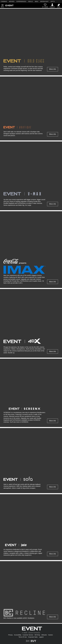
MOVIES (12, 2)
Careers (50, 635)
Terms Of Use (23, 637)
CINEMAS (4, 2)
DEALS (30, 2)
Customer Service (28, 635)
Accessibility (18, 635)
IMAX (37, 2)
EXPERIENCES (21, 2)
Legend (41, 637)
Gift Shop (37, 635)
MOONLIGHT (44, 2)
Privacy (10, 635)
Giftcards (44, 635)
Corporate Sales (33, 637)
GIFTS (53, 2)
